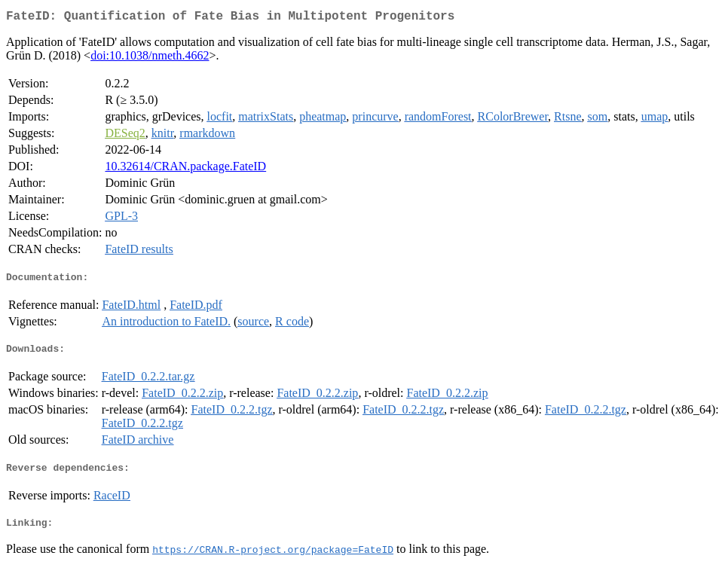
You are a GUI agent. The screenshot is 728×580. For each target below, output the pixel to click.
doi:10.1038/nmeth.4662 (150, 58)
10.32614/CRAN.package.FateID (185, 169)
